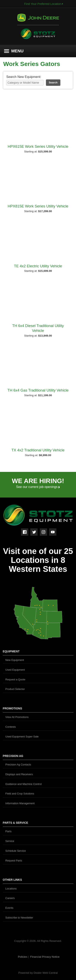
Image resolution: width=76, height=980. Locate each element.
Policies (23, 957)
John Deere (38, 19)
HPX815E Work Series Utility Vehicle (38, 206)
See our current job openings (38, 487)
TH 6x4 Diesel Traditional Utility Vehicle (38, 328)
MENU (14, 51)
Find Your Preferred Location (44, 4)
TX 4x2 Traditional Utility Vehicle (38, 450)
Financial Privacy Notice (45, 957)
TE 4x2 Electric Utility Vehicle (38, 266)
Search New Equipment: (24, 77)
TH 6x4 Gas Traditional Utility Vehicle (38, 390)
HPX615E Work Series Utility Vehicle (38, 146)
